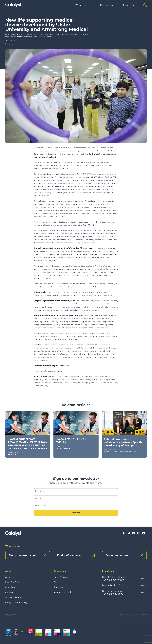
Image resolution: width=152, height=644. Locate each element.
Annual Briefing (13, 597)
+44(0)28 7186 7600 (113, 594)
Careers (9, 592)
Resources (106, 5)
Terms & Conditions (139, 615)
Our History (11, 587)
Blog (56, 582)
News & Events (61, 577)
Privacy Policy (125, 615)
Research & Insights (64, 592)
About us (128, 5)
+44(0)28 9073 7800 (113, 580)
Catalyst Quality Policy (16, 602)
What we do (83, 5)
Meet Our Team (13, 582)
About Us (10, 577)
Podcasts (58, 587)
